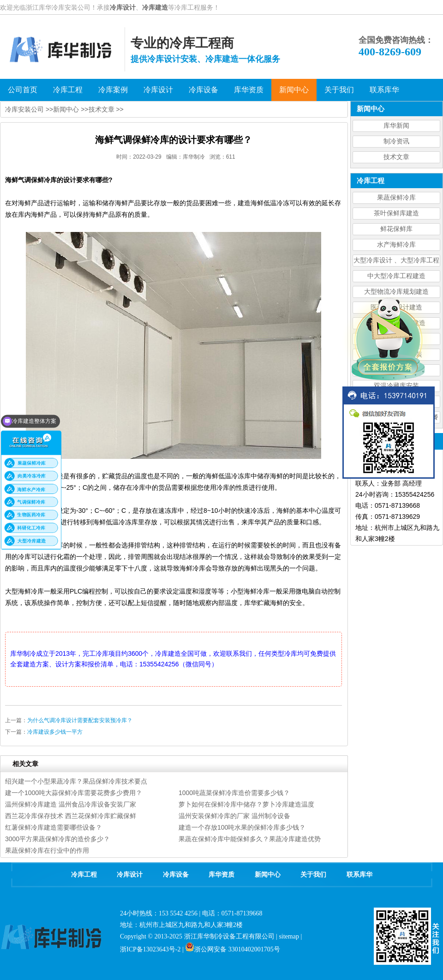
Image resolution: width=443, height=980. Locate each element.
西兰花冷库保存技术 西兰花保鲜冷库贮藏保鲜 (71, 816)
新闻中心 (66, 109)
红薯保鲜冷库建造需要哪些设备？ (54, 827)
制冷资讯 (396, 141)
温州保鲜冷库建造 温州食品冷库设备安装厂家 (71, 804)
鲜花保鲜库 (396, 229)
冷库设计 (123, 7)
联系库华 (359, 875)
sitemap (289, 936)
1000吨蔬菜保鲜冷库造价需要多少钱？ (234, 793)
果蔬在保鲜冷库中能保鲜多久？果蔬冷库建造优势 (250, 839)
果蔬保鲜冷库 (396, 198)
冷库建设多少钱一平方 (55, 732)
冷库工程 (84, 875)
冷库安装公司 (24, 109)
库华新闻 (396, 126)
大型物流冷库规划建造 (396, 292)
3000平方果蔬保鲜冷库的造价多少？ (57, 839)
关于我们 (313, 875)
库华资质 (221, 875)
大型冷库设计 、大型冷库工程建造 (396, 262)
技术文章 (396, 157)
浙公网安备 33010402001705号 (233, 949)
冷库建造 (155, 7)
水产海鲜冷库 (396, 245)
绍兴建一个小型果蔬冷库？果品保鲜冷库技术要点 (76, 781)
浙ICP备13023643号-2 (150, 949)
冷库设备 (176, 875)
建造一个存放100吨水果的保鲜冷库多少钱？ (242, 827)
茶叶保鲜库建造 (396, 213)
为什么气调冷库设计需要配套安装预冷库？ (80, 720)
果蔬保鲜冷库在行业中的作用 (47, 850)
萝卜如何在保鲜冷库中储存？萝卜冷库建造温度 (246, 804)
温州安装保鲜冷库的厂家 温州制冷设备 (234, 816)
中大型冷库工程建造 (396, 276)
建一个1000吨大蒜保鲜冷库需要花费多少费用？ (74, 793)
